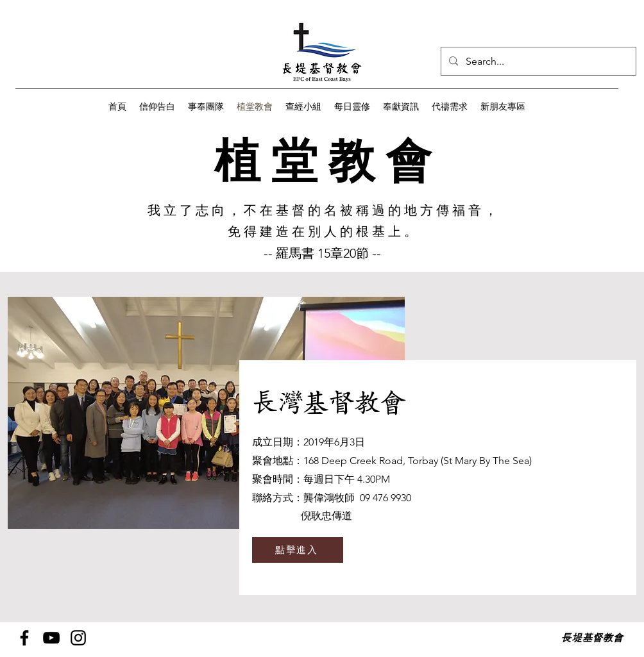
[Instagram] (78, 638)
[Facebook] (24, 638)
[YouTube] (51, 638)
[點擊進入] (298, 550)
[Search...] (537, 62)
